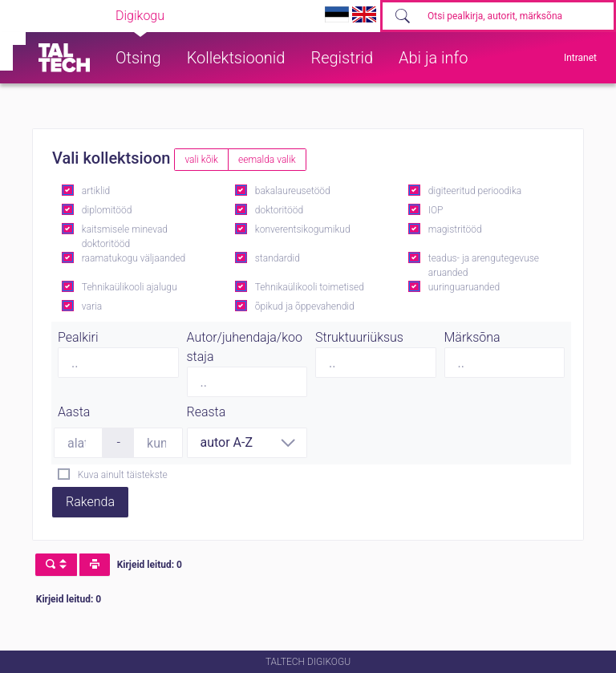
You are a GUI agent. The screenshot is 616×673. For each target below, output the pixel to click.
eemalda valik (267, 160)
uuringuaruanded (464, 287)
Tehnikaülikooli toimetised (310, 287)
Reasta (207, 412)
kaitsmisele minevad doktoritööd (125, 237)
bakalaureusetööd (293, 191)
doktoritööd (279, 210)
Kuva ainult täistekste (123, 475)
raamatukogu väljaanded (134, 258)
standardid (278, 258)
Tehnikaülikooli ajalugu (130, 287)
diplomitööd (107, 210)
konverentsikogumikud (303, 229)
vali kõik (201, 160)
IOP (436, 210)
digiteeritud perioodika (475, 191)
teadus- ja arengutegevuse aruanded (484, 266)
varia (92, 306)
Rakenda (90, 502)
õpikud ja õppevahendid (305, 306)
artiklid (96, 191)
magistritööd (455, 229)
